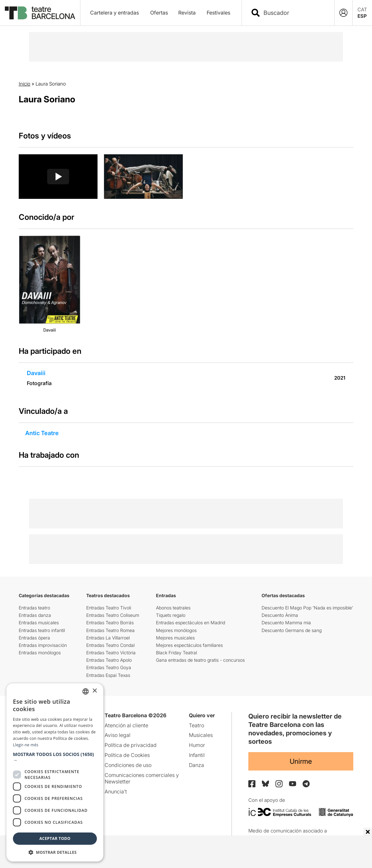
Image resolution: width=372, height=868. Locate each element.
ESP (362, 16)
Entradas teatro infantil (42, 630)
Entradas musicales (39, 623)
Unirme (301, 761)
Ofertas (159, 13)
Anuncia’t (116, 791)
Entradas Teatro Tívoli (109, 608)
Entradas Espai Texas (108, 675)
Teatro (196, 725)
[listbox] (86, 691)
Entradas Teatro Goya (109, 667)
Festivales (218, 13)
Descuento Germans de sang (292, 630)
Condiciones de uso (128, 765)
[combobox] (294, 13)
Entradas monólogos (40, 653)
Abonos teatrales (173, 608)
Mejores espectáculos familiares (189, 645)
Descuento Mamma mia (286, 623)
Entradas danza (35, 615)
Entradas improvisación (43, 645)
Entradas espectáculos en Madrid (191, 623)
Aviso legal (118, 735)
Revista (187, 13)
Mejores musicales (175, 638)
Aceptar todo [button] (55, 838)
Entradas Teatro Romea (110, 630)
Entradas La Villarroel (108, 638)
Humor (197, 745)
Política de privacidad (131, 745)
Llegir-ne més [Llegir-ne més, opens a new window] (26, 745)
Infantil (197, 755)
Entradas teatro (34, 608)
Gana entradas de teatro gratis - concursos (200, 660)
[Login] (343, 13)
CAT (362, 10)
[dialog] (55, 772)
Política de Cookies (127, 755)
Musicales (201, 735)
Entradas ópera (34, 638)
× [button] (94, 691)
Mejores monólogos (176, 630)
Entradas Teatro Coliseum (113, 615)
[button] (55, 757)
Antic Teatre (42, 433)
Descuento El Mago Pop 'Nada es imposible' (307, 608)
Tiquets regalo (171, 615)
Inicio (25, 84)
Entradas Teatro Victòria (111, 653)
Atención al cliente (126, 725)
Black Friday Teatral (176, 653)
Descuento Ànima (280, 615)
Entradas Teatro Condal (110, 645)
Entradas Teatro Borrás (110, 623)
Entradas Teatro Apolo (109, 660)
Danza (196, 765)
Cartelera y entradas (114, 13)
